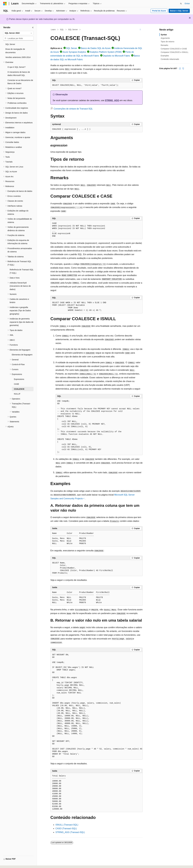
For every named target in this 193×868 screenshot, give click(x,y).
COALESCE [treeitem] (19, 389)
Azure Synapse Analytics (74, 52)
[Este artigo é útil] (180, 68)
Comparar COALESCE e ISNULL (175, 52)
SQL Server (73, 30)
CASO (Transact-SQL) (66, 828)
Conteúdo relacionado (170, 59)
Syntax (164, 35)
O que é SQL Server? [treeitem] (16, 67)
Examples (165, 56)
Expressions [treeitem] (19, 379)
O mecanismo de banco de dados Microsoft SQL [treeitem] (19, 74)
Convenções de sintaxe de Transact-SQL (73, 109)
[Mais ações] (140, 30)
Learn (53, 30)
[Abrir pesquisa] (181, 4)
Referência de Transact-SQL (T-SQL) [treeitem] (22, 271)
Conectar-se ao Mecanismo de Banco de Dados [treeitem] (20, 82)
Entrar (187, 3)
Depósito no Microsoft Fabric (116, 56)
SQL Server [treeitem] (10, 44)
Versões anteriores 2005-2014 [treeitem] (18, 57)
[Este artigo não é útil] (183, 68)
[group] (96, 706)
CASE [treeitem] (16, 384)
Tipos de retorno (167, 42)
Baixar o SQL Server (179, 11)
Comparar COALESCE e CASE (174, 49)
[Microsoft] (5, 4)
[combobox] (18, 33)
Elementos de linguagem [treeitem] (22, 355)
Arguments (165, 38)
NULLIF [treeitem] (17, 394)
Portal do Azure (159, 11)
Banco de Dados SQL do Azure (96, 48)
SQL (62, 30)
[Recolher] (33, 27)
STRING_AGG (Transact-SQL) (70, 832)
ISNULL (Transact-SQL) (67, 825)
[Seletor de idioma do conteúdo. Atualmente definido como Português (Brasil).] (14, 864)
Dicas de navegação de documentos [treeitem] (15, 51)
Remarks (164, 45)
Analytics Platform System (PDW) (106, 52)
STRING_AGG (112, 100)
